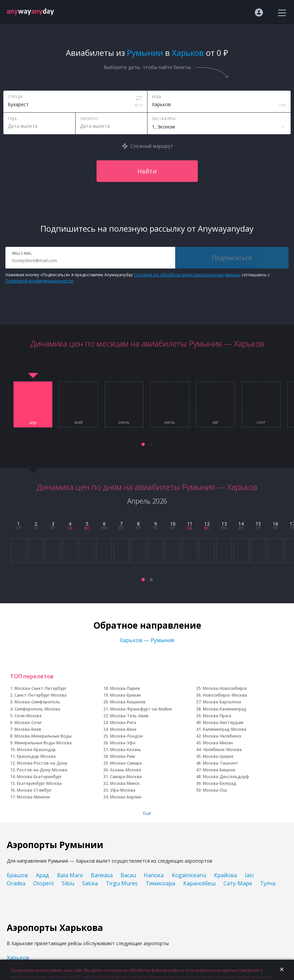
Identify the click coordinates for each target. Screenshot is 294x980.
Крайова (225, 875)
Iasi (249, 875)
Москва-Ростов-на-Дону (42, 763)
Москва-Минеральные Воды (43, 736)
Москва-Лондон (126, 736)
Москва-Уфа (123, 743)
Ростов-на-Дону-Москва (42, 770)
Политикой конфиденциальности (39, 281)
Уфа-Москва (123, 790)
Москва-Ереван (125, 695)
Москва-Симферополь (37, 702)
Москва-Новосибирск (225, 688)
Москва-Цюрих (218, 756)
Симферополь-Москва (37, 709)
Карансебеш (199, 883)
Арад (42, 875)
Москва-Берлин (126, 797)
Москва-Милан (218, 743)
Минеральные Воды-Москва (43, 743)
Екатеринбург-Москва (39, 783)
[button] (143, 444)
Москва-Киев (28, 729)
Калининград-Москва (225, 729)
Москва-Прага (217, 716)
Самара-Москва (126, 777)
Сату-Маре (238, 883)
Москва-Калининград (225, 709)
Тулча (268, 883)
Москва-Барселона (222, 702)
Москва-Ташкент (221, 763)
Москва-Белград (220, 783)
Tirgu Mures (122, 883)
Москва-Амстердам (223, 722)
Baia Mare (70, 875)
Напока (154, 875)
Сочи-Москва (28, 716)
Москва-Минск (125, 783)
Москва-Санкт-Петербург (41, 688)
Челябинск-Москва (222, 750)
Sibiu (68, 883)
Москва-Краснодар (36, 750)
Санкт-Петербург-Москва (41, 695)
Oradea (16, 883)
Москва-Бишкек (219, 770)
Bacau (128, 875)
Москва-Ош (215, 790)
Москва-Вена (123, 729)
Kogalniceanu (189, 875)
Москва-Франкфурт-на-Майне (141, 709)
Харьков (18, 958)
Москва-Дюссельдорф (226, 777)
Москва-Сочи (28, 722)
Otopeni (43, 883)
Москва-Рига (123, 722)
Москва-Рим (123, 756)
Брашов (17, 875)
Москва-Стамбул (34, 790)
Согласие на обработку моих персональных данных (187, 275)
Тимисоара (160, 883)
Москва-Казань (126, 750)
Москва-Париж (125, 688)
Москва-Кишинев (128, 702)
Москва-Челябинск (222, 736)
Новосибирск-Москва (225, 695)
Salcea (90, 883)
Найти (147, 171)
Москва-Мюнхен (33, 797)
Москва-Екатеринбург (39, 777)
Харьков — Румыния (147, 640)
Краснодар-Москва (36, 756)
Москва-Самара (126, 763)
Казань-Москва (126, 770)
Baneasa (102, 875)
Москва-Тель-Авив (129, 716)
